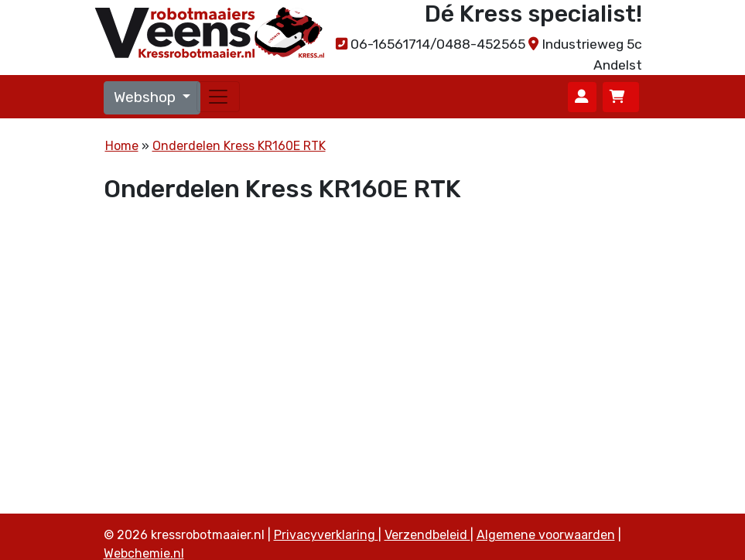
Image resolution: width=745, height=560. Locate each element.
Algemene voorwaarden (546, 535)
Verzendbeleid (427, 535)
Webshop (147, 97)
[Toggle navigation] (218, 97)
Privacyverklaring (326, 535)
